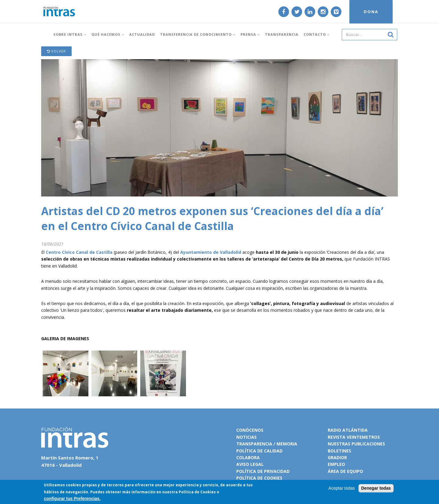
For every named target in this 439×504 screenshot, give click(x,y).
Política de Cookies (197, 492)
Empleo (336, 464)
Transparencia (282, 34)
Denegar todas (376, 488)
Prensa (250, 34)
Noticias (246, 437)
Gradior (337, 457)
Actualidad (142, 34)
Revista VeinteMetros (354, 437)
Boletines (339, 451)
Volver (56, 51)
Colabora (248, 457)
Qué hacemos (108, 34)
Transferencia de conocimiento (198, 34)
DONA (371, 12)
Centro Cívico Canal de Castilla (79, 252)
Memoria (287, 444)
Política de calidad (259, 451)
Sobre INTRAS (70, 34)
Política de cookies (259, 478)
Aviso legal (250, 464)
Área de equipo (345, 471)
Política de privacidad (263, 471)
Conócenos (250, 430)
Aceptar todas (341, 488)
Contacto (317, 34)
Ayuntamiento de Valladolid (211, 252)
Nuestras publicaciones (356, 444)
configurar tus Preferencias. (72, 499)
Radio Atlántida (348, 430)
